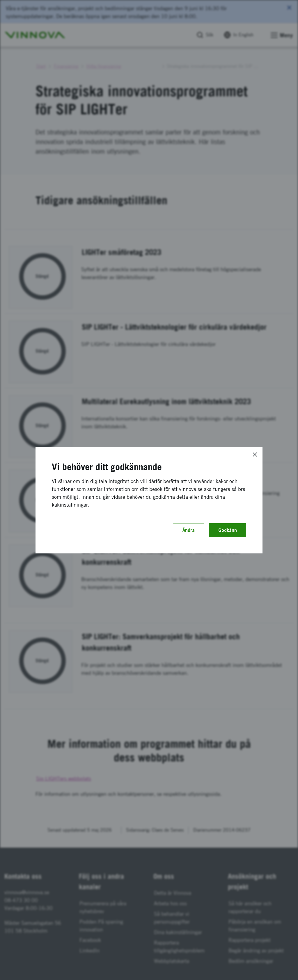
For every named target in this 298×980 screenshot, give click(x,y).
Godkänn (228, 530)
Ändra (189, 530)
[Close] (255, 455)
